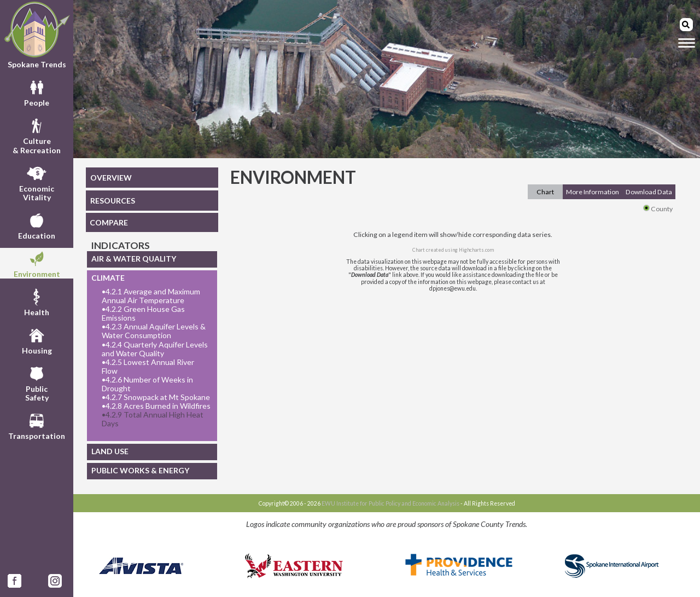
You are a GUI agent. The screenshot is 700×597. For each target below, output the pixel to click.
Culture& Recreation (37, 135)
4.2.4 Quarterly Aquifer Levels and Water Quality (155, 349)
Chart (545, 192)
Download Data (649, 192)
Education (37, 225)
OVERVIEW (111, 178)
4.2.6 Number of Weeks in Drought (147, 384)
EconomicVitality (37, 182)
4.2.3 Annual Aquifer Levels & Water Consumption (154, 331)
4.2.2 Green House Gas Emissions (143, 314)
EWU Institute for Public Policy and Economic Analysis (390, 503)
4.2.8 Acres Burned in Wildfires (156, 406)
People (37, 92)
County (658, 209)
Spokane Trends (37, 35)
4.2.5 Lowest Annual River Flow (148, 367)
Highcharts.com (476, 250)
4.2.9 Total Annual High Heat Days (153, 419)
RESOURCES (113, 201)
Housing (37, 340)
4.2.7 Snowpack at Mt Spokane (156, 397)
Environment (37, 263)
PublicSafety (37, 382)
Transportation (37, 425)
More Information (593, 192)
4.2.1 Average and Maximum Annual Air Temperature (151, 296)
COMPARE (109, 222)
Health (37, 302)
